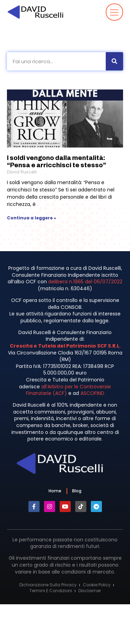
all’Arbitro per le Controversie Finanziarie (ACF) (69, 390)
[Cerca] (114, 61)
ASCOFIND (92, 393)
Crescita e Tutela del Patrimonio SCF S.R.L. (65, 346)
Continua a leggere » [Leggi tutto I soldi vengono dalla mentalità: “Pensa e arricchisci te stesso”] (32, 218)
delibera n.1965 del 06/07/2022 (85, 282)
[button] (115, 12)
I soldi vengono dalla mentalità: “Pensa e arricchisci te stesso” (57, 162)
